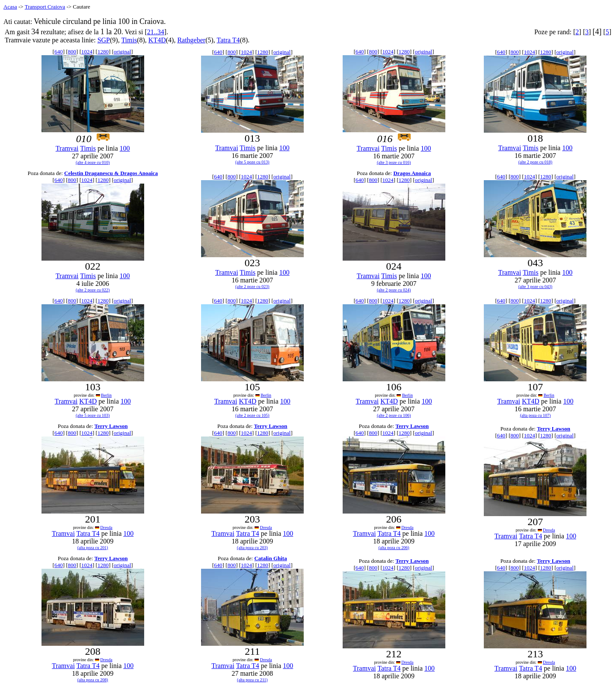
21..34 (156, 32)
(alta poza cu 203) (252, 548)
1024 (87, 52)
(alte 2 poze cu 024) (394, 290)
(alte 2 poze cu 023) (252, 287)
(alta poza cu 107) (535, 415)
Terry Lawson (111, 426)
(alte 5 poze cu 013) (252, 162)
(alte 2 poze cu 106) (394, 415)
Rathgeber (191, 40)
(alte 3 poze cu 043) (535, 287)
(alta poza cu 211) (252, 680)
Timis (129, 40)
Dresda (106, 527)
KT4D (157, 40)
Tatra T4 (228, 40)
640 (59, 52)
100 (125, 148)
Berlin (106, 395)
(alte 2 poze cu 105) (252, 415)
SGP (104, 40)
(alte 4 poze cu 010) (93, 162)
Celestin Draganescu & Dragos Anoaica (111, 173)
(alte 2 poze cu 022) (93, 290)
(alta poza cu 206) (394, 548)
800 (72, 52)
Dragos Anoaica (412, 173)
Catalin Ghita (270, 558)
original (122, 52)
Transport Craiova (45, 7)
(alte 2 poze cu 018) (535, 162)
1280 (103, 52)
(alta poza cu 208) (93, 680)
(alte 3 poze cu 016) (394, 162)
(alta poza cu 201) (93, 548)
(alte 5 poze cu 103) (93, 415)
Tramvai (67, 148)
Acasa (10, 7)
